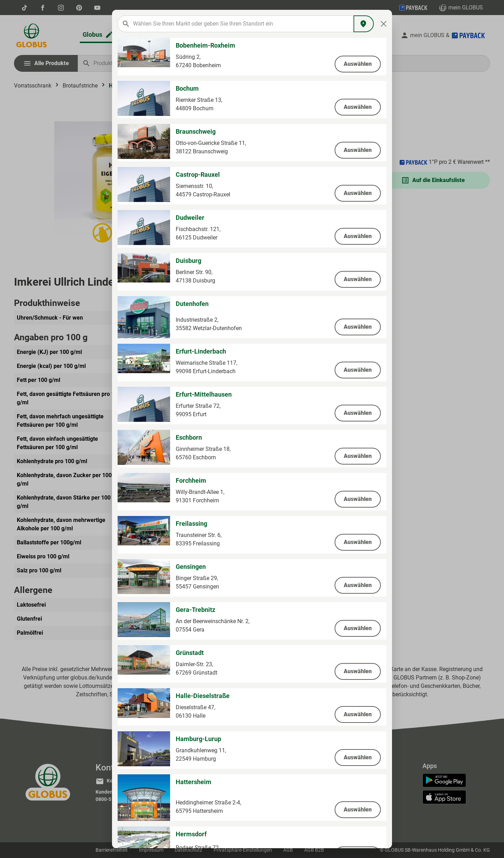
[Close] (384, 24)
